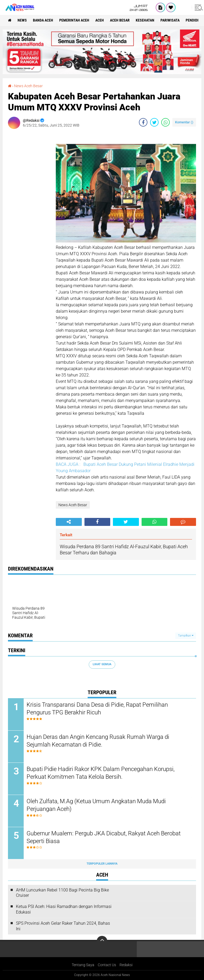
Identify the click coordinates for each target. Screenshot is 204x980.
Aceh (100, 20)
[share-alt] (69, 522)
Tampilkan (186, 636)
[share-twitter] (154, 122)
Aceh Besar (120, 20)
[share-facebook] (143, 122)
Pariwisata (170, 20)
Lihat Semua (102, 664)
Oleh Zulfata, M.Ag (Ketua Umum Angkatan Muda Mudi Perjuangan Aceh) (96, 805)
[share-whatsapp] (165, 122)
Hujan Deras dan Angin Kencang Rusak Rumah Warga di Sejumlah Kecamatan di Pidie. (98, 741)
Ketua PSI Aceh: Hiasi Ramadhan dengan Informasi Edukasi (64, 909)
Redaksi (126, 965)
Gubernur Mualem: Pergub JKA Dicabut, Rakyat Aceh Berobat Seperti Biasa (104, 837)
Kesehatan (145, 20)
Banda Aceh (43, 20)
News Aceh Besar (28, 86)
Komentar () (184, 122)
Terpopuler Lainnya (102, 864)
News (22, 20)
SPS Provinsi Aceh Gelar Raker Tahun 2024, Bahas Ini (63, 926)
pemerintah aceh (74, 20)
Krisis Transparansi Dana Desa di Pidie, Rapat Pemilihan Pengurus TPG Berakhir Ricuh (97, 709)
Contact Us (107, 965)
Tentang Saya (83, 965)
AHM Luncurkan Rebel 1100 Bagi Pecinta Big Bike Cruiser (62, 893)
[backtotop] (102, 941)
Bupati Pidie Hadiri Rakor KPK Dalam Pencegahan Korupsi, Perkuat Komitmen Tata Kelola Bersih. (101, 773)
